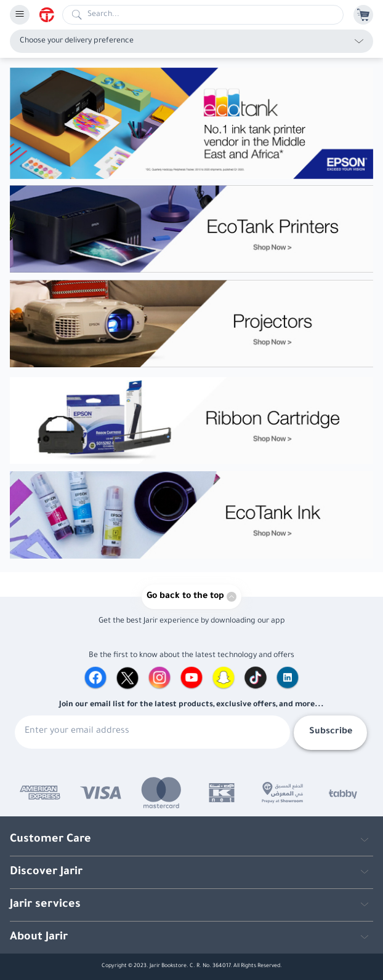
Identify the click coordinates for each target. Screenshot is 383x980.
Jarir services (45, 905)
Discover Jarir (46, 872)
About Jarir (39, 938)
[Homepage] (51, 15)
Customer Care (50, 840)
